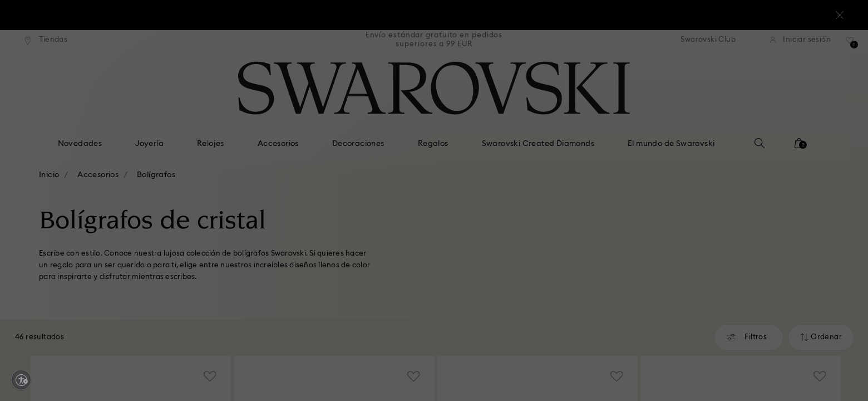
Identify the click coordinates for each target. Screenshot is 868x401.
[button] (617, 129)
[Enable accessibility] (21, 380)
